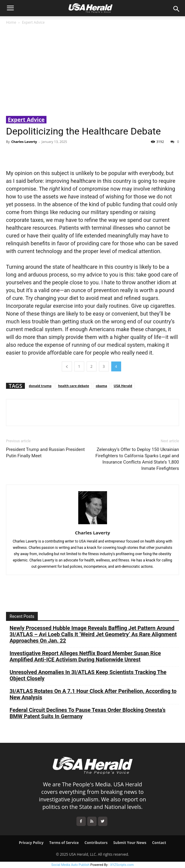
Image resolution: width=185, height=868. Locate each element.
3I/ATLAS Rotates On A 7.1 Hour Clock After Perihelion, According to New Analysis (93, 694)
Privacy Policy (31, 843)
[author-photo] (93, 524)
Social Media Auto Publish (70, 865)
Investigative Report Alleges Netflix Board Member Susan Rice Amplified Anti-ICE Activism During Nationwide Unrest (85, 656)
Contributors (96, 843)
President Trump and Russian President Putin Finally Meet (45, 453)
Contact (159, 843)
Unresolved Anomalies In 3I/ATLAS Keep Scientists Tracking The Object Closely (88, 675)
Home (11, 22)
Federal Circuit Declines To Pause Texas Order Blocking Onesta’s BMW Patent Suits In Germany (88, 713)
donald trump (40, 386)
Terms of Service (64, 843)
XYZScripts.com (122, 865)
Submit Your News (130, 843)
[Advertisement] (92, 71)
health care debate (74, 386)
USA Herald (123, 386)
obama (101, 386)
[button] (10, 8)
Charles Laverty (24, 142)
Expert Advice (33, 22)
